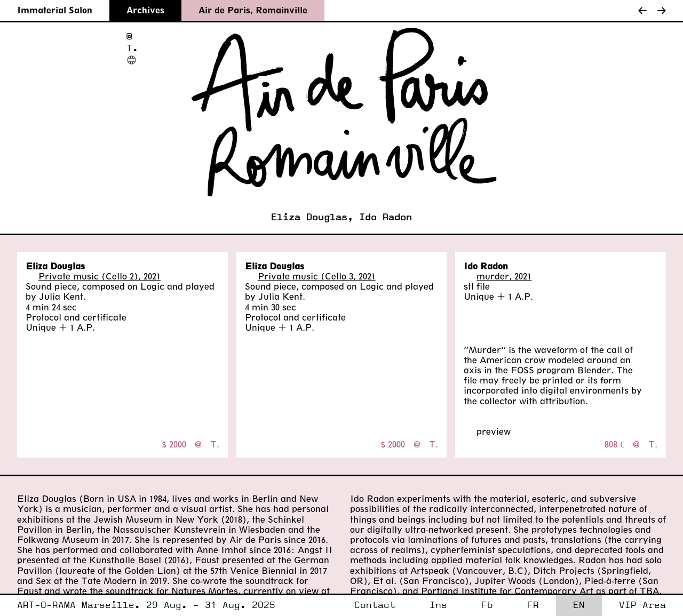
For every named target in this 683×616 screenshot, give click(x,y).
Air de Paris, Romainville (253, 10)
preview (494, 431)
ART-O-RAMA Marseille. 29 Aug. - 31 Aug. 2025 (146, 605)
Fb (487, 605)
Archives (145, 10)
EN (579, 605)
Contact (375, 605)
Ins (438, 605)
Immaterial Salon (55, 10)
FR (533, 605)
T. (132, 48)
